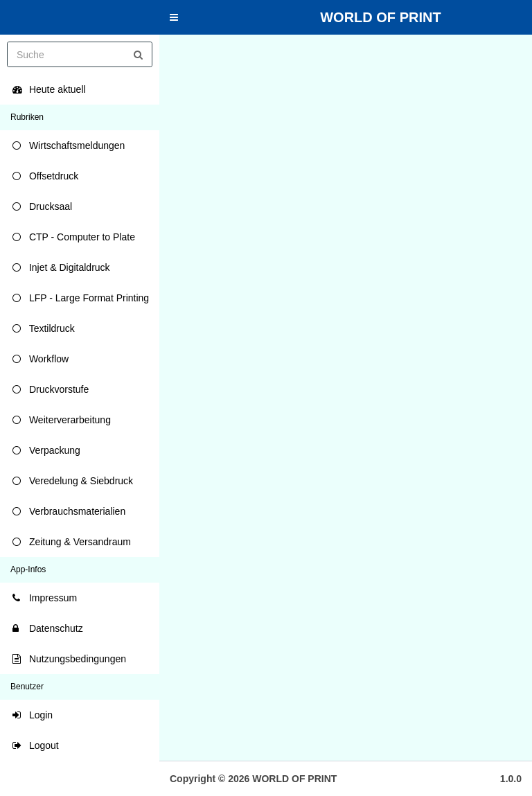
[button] (174, 17)
